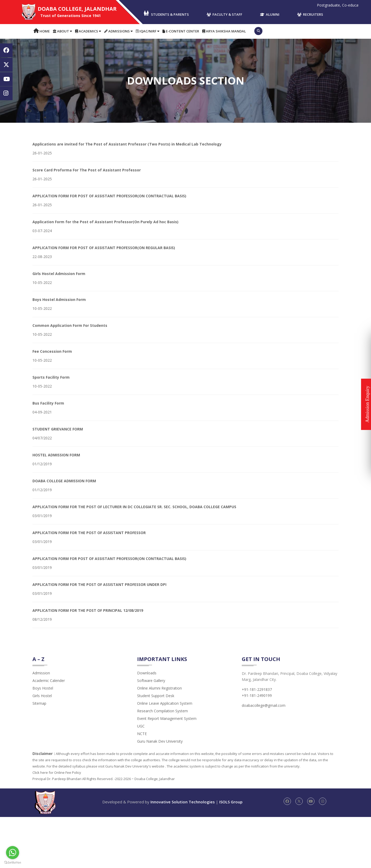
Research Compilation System (162, 711)
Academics (88, 31)
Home (42, 31)
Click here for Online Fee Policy (57, 772)
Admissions (118, 31)
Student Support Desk (156, 696)
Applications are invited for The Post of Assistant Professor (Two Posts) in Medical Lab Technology (127, 144)
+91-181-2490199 (257, 695)
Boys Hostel (43, 688)
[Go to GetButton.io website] (13, 863)
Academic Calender (49, 681)
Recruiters (310, 14)
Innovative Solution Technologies (183, 802)
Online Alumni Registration (159, 688)
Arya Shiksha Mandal (224, 31)
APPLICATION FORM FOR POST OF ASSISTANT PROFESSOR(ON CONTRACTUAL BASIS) (109, 196)
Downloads (147, 673)
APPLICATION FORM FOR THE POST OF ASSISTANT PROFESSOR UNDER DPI (99, 584)
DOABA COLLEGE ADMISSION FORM (64, 481)
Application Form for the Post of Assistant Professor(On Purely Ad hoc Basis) (105, 222)
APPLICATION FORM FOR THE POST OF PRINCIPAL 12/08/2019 (88, 610)
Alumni (270, 14)
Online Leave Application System (165, 703)
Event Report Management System (167, 718)
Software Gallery (151, 681)
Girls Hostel (42, 696)
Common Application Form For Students (70, 325)
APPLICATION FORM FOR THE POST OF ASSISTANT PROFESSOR (89, 533)
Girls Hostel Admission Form (59, 274)
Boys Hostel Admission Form (59, 299)
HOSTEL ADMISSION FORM (56, 455)
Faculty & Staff (224, 14)
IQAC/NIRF (148, 31)
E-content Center (181, 31)
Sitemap (39, 703)
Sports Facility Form (51, 377)
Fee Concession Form (52, 351)
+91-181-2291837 (257, 689)
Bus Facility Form (48, 403)
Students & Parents (166, 14)
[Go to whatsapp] (13, 853)
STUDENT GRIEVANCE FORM (58, 429)
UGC (141, 726)
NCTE (142, 734)
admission (41, 673)
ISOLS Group (231, 802)
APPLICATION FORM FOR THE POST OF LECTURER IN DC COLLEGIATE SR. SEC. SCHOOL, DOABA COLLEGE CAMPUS (134, 507)
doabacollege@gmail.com (264, 705)
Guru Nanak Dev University (160, 741)
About (62, 31)
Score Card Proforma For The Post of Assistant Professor (87, 170)
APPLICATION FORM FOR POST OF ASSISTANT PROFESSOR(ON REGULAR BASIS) (104, 248)
